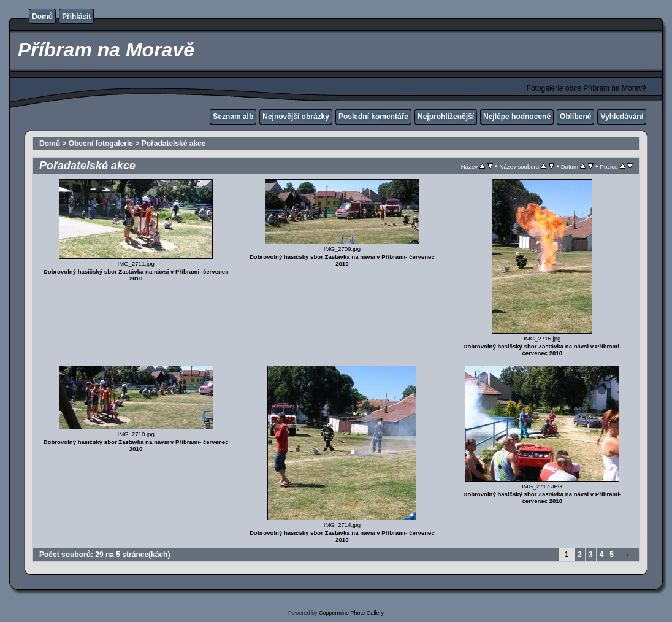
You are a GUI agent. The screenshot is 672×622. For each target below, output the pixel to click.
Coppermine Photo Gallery (351, 613)
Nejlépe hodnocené (517, 117)
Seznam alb (233, 117)
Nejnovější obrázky (296, 117)
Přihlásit (76, 17)
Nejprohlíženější (446, 117)
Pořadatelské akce (174, 144)
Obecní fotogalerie (101, 144)
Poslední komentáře (373, 117)
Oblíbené (575, 117)
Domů (42, 17)
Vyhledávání (622, 117)
